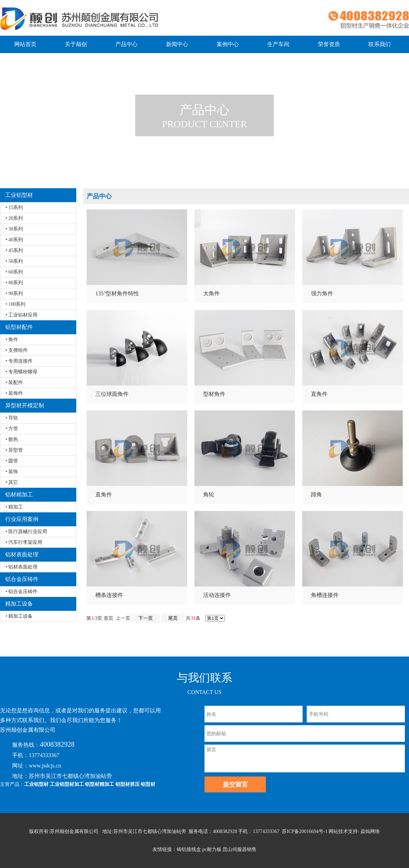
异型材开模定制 (25, 405)
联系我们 (380, 44)
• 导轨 (12, 418)
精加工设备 (19, 604)
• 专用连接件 (19, 361)
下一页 (146, 618)
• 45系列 (14, 250)
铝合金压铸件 (22, 579)
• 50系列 (14, 261)
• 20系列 (14, 218)
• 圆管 (12, 461)
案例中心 (228, 44)
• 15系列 (14, 207)
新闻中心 (177, 44)
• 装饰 (12, 472)
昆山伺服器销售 (240, 849)
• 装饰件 (14, 393)
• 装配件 (14, 383)
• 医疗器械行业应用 (26, 532)
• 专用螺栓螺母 (21, 372)
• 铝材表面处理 (21, 567)
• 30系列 (14, 229)
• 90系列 (14, 293)
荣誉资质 (329, 44)
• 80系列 (14, 283)
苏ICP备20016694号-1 (304, 831)
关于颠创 (76, 44)
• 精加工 (14, 507)
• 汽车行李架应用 (24, 542)
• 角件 (12, 340)
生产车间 (278, 44)
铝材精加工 (19, 494)
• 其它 (12, 482)
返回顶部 (394, 840)
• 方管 (12, 429)
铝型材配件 (19, 327)
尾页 (173, 618)
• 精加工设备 (19, 616)
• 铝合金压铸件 (21, 592)
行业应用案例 (22, 519)
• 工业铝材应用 (21, 315)
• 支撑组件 (17, 350)
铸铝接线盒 (189, 849)
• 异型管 (14, 450)
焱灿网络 (370, 831)
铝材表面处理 (22, 554)
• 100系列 (15, 304)
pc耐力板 (212, 849)
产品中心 (127, 44)
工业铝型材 (19, 195)
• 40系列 (14, 240)
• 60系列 (14, 272)
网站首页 (25, 44)
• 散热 (12, 439)
